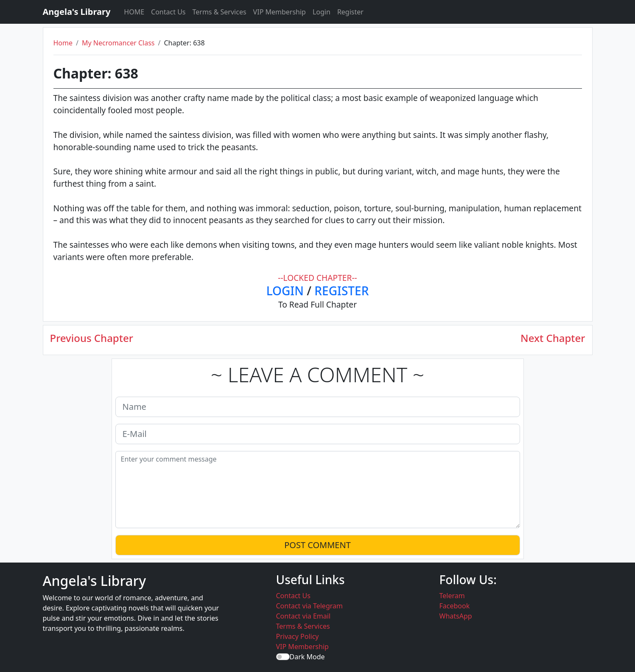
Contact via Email (304, 616)
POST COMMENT (317, 545)
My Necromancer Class (118, 43)
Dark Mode (307, 657)
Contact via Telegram (309, 606)
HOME (134, 12)
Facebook (455, 606)
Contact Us (168, 12)
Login (322, 12)
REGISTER (341, 291)
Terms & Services (220, 12)
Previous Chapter (92, 338)
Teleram (452, 596)
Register (350, 12)
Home (63, 43)
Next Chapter (553, 338)
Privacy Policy (298, 636)
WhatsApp (456, 616)
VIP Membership (280, 12)
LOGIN (285, 291)
